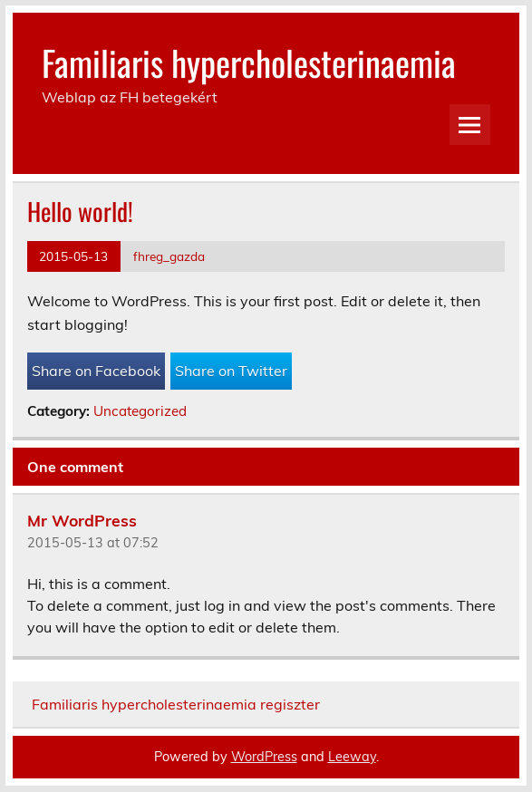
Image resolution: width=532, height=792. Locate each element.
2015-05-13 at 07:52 (93, 543)
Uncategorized (140, 411)
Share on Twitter (231, 371)
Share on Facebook (96, 371)
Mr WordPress (82, 520)
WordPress (264, 757)
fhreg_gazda (169, 256)
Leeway (352, 757)
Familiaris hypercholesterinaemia (249, 62)
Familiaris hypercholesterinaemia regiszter (176, 704)
